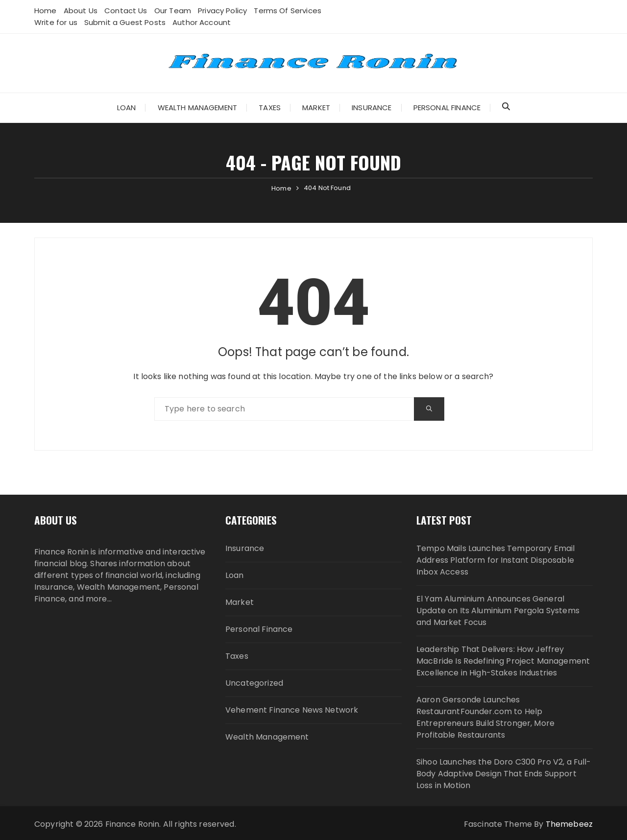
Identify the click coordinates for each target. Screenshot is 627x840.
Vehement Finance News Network (292, 710)
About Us (81, 11)
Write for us (56, 22)
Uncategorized (254, 683)
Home (46, 11)
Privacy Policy (222, 11)
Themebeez (569, 824)
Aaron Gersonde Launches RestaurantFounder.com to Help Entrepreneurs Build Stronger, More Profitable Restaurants (485, 717)
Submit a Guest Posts (125, 22)
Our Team (173, 11)
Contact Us (126, 11)
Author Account (202, 22)
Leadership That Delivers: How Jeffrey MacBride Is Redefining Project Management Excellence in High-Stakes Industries (503, 661)
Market (316, 108)
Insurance (372, 108)
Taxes (270, 108)
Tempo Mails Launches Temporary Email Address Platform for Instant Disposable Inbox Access (495, 560)
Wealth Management (198, 108)
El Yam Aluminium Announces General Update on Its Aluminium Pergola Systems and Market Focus (498, 611)
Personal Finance (447, 108)
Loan (127, 108)
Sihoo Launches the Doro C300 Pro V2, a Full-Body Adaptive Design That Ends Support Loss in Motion (504, 774)
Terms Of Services (288, 11)
